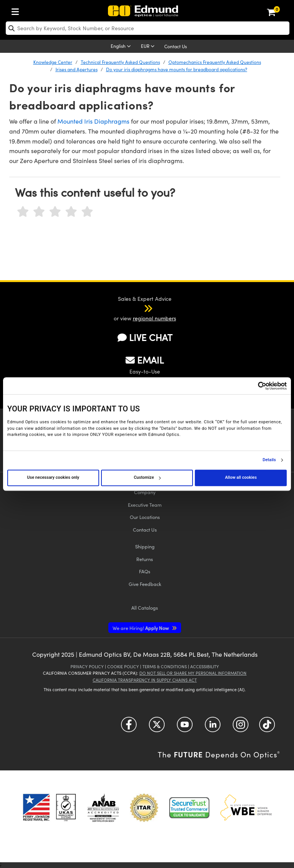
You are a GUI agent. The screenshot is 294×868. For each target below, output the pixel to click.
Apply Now (141, 628)
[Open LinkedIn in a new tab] (213, 727)
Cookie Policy (123, 666)
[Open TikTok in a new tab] (267, 727)
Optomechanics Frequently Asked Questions (215, 62)
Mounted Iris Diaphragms (93, 121)
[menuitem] (17, 10)
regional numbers (154, 318)
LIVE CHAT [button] (145, 337)
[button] (138, 308)
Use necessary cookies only (53, 477)
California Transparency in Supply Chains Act (145, 680)
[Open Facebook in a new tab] (129, 727)
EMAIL (145, 360)
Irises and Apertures (77, 69)
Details (269, 460)
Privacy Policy (87, 666)
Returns (145, 559)
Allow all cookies (241, 477)
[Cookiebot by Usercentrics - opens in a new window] (253, 386)
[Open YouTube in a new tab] (185, 727)
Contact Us (176, 46)
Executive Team (145, 505)
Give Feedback (145, 584)
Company (145, 492)
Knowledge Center (53, 62)
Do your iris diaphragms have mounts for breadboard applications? (177, 69)
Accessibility (205, 666)
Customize (147, 477)
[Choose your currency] (149, 47)
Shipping (145, 546)
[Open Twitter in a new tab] (157, 727)
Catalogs (145, 608)
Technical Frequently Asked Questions (120, 62)
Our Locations (145, 517)
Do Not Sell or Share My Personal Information (193, 673)
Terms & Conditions (165, 666)
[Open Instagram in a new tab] (241, 727)
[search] (148, 28)
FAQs (145, 571)
